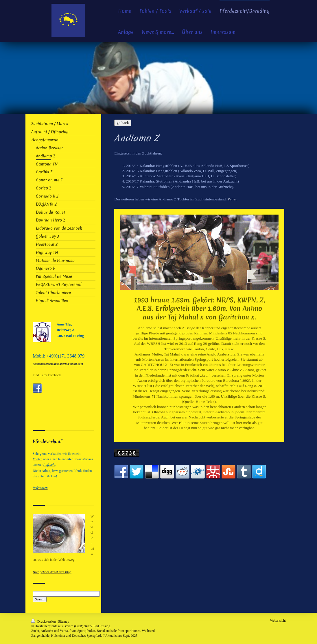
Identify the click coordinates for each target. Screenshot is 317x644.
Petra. (232, 199)
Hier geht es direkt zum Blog (52, 572)
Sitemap (64, 622)
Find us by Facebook (47, 375)
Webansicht (278, 621)
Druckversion (44, 622)
